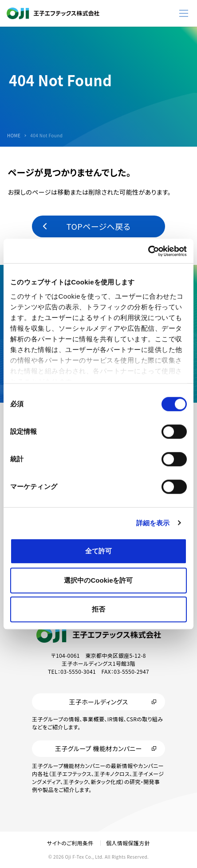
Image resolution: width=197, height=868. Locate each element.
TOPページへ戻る (98, 226)
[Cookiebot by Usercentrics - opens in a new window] (148, 251)
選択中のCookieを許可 (98, 580)
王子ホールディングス (98, 702)
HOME (14, 136)
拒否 (98, 609)
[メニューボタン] (184, 13)
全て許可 (98, 551)
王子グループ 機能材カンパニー (98, 748)
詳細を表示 (153, 523)
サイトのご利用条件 (70, 843)
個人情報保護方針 (128, 843)
